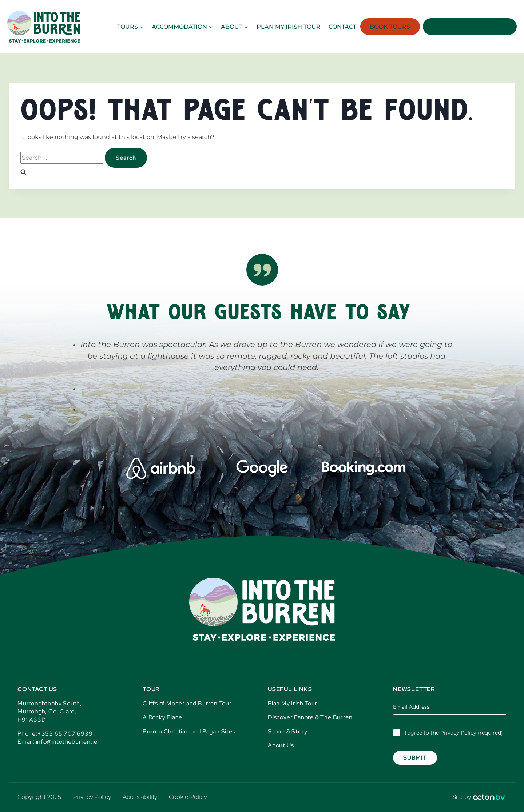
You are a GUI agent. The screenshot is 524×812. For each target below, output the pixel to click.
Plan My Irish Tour (293, 703)
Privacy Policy (458, 733)
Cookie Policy (188, 797)
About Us (281, 745)
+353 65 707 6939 (65, 734)
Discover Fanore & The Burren (310, 717)
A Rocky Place (162, 717)
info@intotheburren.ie (67, 742)
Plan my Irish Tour (289, 27)
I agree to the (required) (454, 733)
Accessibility (140, 797)
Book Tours (390, 27)
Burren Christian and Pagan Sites (189, 731)
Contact (342, 27)
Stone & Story (287, 731)
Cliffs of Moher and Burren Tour (187, 703)
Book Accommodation (470, 27)
